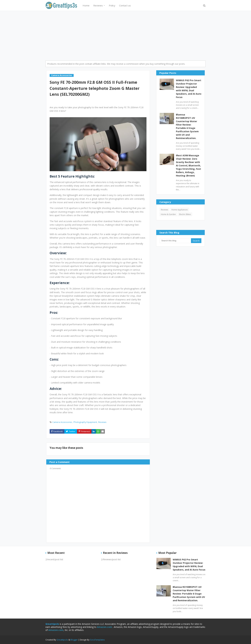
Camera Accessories (62, 422)
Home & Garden (168, 214)
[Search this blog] (175, 241)
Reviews (102, 422)
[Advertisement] (125, 35)
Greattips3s (63, 640)
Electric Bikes (185, 214)
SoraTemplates (97, 640)
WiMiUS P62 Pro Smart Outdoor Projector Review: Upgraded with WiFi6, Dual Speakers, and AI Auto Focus (189, 89)
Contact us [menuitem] (125, 5)
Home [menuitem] (86, 5)
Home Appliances (180, 210)
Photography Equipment (85, 422)
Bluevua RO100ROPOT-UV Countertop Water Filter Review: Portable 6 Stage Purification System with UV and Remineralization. (187, 126)
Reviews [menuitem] (98, 5)
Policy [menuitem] (112, 5)
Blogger (74, 640)
